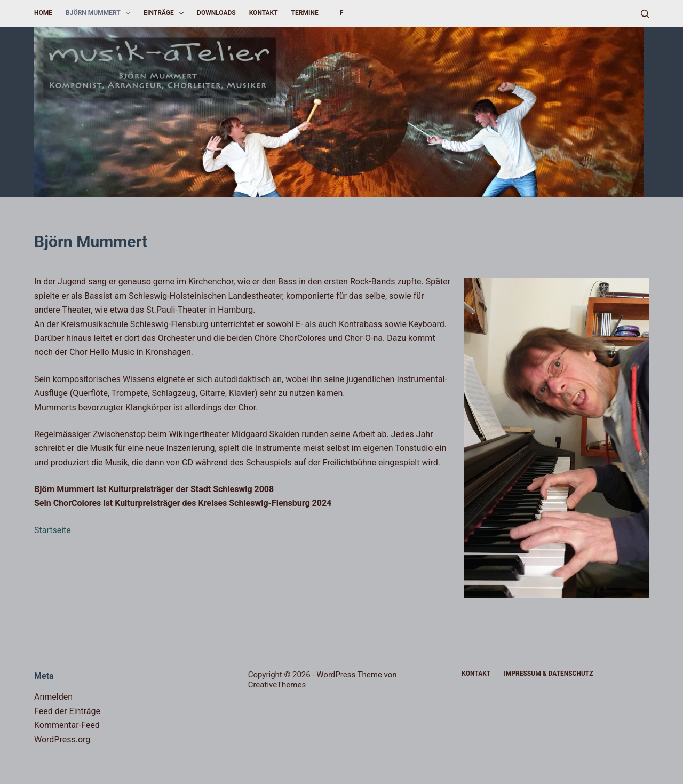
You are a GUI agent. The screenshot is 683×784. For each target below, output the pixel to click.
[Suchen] (645, 14)
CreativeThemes (277, 685)
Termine (305, 13)
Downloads (216, 13)
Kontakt (264, 13)
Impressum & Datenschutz (548, 674)
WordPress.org (62, 739)
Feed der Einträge (67, 711)
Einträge (166, 13)
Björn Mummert (100, 13)
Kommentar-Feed (67, 725)
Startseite (53, 530)
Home (43, 13)
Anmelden (53, 697)
